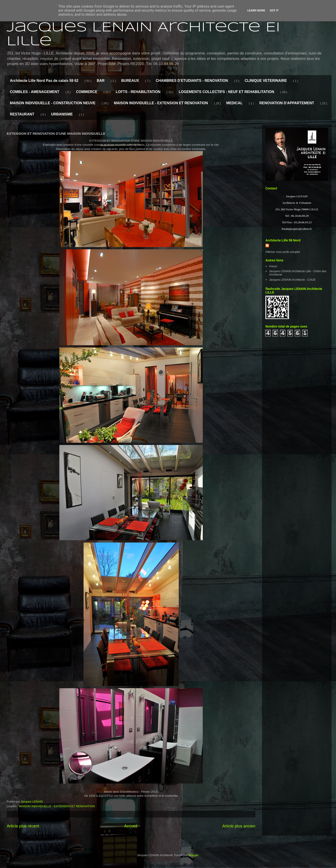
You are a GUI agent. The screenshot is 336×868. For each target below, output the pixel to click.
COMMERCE (87, 92)
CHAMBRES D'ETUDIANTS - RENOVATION (192, 81)
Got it (274, 10)
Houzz (273, 266)
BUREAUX (130, 81)
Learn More (256, 10)
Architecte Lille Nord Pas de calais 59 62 (44, 81)
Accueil (131, 826)
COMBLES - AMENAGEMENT (35, 92)
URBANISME (62, 114)
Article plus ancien (239, 826)
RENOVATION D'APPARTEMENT (287, 103)
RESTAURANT (22, 114)
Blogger (193, 855)
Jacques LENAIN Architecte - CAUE (292, 280)
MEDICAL (234, 103)
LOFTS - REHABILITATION (138, 92)
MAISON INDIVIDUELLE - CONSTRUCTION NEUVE (53, 103)
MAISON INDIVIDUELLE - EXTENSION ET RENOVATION (161, 103)
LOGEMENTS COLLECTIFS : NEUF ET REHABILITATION (226, 92)
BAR (101, 81)
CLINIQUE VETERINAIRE (266, 81)
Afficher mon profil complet (283, 252)
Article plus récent (23, 826)
